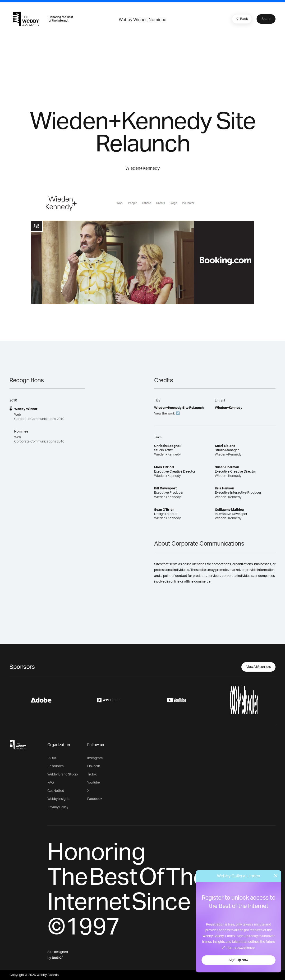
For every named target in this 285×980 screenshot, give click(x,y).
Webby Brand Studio (63, 775)
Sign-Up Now (239, 960)
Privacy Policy (58, 807)
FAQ (51, 783)
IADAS (52, 758)
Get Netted (56, 791)
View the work (164, 414)
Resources (55, 766)
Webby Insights (59, 799)
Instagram (95, 758)
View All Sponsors (259, 667)
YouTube (94, 783)
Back (241, 19)
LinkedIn (94, 766)
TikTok (92, 775)
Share (266, 19)
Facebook (95, 799)
